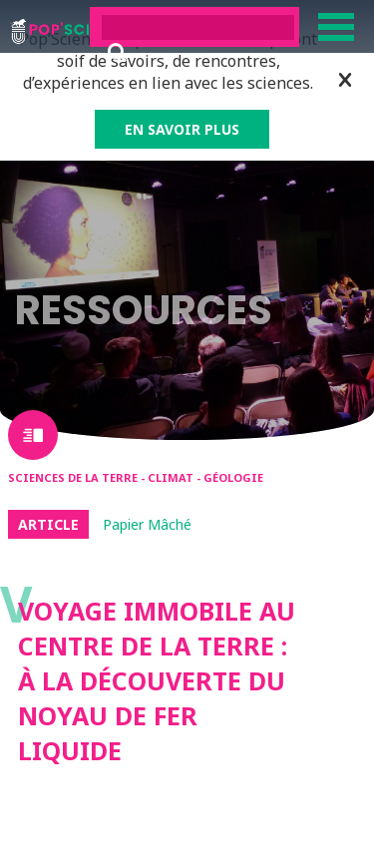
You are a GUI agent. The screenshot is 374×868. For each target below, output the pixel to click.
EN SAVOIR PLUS (182, 129)
